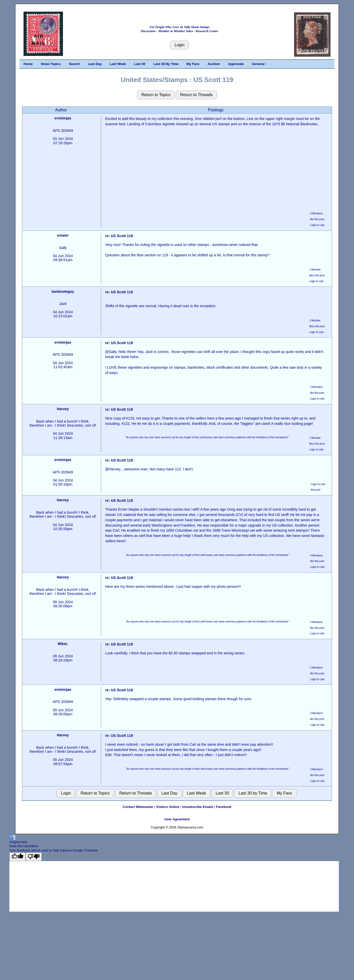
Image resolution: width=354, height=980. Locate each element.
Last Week (118, 64)
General (259, 64)
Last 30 (140, 64)
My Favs (193, 64)
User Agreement (177, 819)
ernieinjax (63, 118)
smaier (63, 235)
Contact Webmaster (138, 807)
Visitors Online (168, 807)
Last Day (95, 64)
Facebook (224, 807)
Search (74, 64)
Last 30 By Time (166, 64)
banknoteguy (63, 291)
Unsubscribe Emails (198, 807)
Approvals (236, 64)
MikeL (63, 644)
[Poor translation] (34, 857)
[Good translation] (17, 857)
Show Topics (51, 64)
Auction (214, 64)
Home (28, 64)
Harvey (63, 409)
